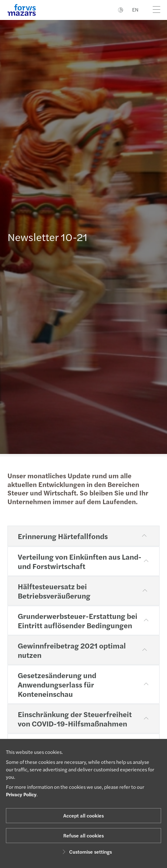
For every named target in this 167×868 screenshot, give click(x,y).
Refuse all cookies (83, 835)
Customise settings (86, 852)
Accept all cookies (83, 815)
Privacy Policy (21, 794)
